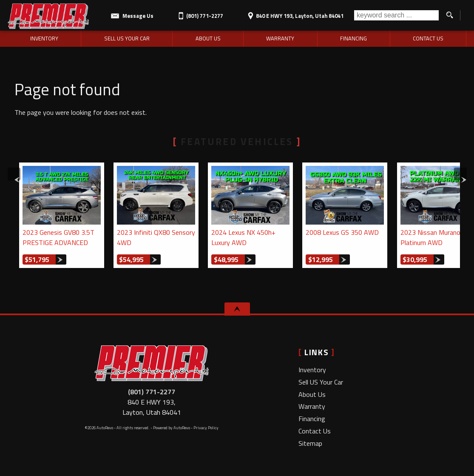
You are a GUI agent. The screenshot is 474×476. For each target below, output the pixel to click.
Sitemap (310, 443)
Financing (312, 419)
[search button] (449, 15)
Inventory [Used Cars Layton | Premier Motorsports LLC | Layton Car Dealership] (44, 38)
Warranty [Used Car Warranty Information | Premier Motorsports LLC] (280, 38)
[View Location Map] (294, 13)
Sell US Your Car (321, 382)
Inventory (312, 370)
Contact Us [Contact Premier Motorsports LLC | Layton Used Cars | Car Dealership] (428, 38)
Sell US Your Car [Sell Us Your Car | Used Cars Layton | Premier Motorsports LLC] (127, 38)
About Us (312, 394)
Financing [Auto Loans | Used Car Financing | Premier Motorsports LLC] (353, 38)
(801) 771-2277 (152, 392)
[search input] (396, 15)
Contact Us (315, 431)
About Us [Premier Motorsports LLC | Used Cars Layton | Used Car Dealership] (208, 38)
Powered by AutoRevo (172, 428)
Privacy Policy (206, 428)
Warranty (312, 406)
